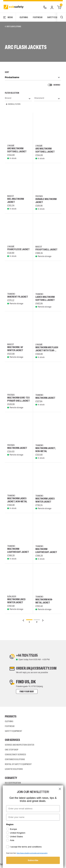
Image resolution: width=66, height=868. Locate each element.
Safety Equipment (14, 733)
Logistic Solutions (14, 771)
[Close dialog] (60, 789)
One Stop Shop (12, 752)
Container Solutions (15, 761)
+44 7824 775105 (25, 656)
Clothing (24, 17)
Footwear (38, 17)
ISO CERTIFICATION (13, 785)
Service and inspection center (19, 747)
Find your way (22, 693)
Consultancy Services (15, 756)
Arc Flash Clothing (13, 27)
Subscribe (33, 860)
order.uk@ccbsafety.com (36, 670)
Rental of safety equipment (18, 766)
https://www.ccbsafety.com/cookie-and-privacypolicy (32, 853)
